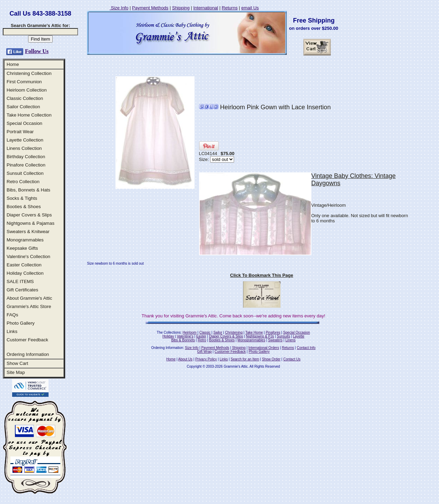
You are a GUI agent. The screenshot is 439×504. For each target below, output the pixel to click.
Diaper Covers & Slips (29, 215)
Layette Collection (25, 140)
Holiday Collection (25, 273)
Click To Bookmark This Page (262, 275)
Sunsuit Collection (25, 173)
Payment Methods (150, 8)
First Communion (24, 82)
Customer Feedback (27, 340)
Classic (205, 332)
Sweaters (275, 340)
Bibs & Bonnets (183, 340)
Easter (201, 336)
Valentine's (185, 336)
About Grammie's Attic (29, 298)
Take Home (254, 332)
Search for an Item (245, 359)
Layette (299, 336)
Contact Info (306, 348)
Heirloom (190, 332)
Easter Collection (24, 265)
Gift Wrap (205, 352)
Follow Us (37, 51)
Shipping (181, 8)
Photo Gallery (21, 323)
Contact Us (292, 359)
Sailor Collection (23, 107)
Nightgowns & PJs (260, 336)
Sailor (218, 332)
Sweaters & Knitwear (28, 232)
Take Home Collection (29, 115)
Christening (234, 332)
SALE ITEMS (20, 281)
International (206, 8)
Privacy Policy (206, 359)
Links (12, 331)
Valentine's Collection (28, 257)
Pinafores (273, 332)
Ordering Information (28, 354)
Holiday (168, 336)
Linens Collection (24, 148)
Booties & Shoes (24, 207)
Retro (202, 340)
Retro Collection (23, 182)
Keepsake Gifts (22, 248)
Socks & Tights (22, 198)
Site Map (16, 372)
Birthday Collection (26, 157)
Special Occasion (24, 123)
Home (13, 64)
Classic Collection (25, 98)
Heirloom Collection (27, 90)
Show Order (271, 359)
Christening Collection (29, 73)
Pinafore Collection (26, 165)
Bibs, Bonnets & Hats (28, 190)
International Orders (264, 348)
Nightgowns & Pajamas (31, 223)
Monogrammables (25, 240)
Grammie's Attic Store (29, 306)
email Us (250, 8)
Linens (290, 340)
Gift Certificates (22, 290)
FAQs (12, 315)
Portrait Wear (20, 132)
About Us (185, 359)
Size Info (119, 8)
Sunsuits (283, 336)
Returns (230, 8)
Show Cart (17, 363)
